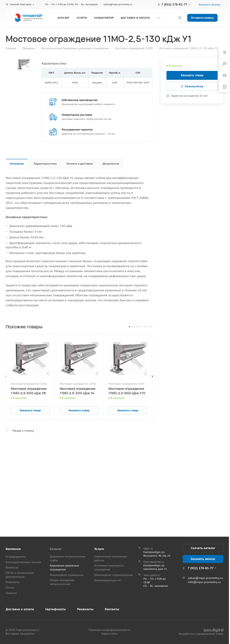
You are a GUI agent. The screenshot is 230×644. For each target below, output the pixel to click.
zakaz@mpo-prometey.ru (118, 4)
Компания (13, 549)
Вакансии (12, 567)
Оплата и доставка (80, 164)
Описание (17, 164)
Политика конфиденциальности (109, 630)
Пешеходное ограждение (67, 575)
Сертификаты (56, 609)
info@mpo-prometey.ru (204, 582)
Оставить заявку (202, 18)
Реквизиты (13, 582)
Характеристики (45, 164)
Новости (11, 593)
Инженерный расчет (108, 580)
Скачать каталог (203, 548)
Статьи (10, 588)
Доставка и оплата (20, 609)
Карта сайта (109, 634)
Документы (111, 164)
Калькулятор (194, 86)
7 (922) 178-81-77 (174, 4)
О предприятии (16, 557)
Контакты (112, 609)
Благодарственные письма (23, 562)
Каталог (56, 549)
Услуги (99, 549)
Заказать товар (192, 75)
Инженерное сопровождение (114, 575)
